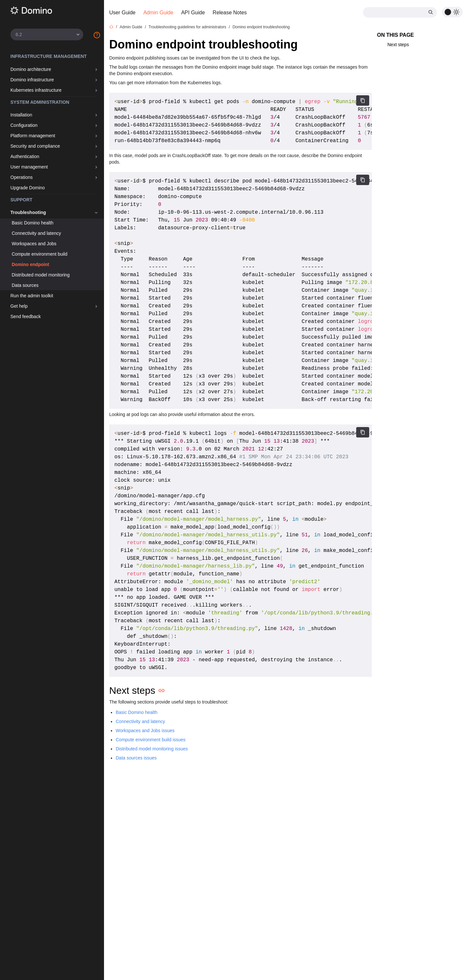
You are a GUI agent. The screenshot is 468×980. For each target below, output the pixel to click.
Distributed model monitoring (41, 275)
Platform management (33, 136)
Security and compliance (35, 146)
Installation (21, 115)
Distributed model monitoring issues (152, 749)
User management (29, 167)
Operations (21, 177)
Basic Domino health (32, 223)
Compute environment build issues (151, 740)
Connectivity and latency (36, 233)
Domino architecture (31, 69)
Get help (19, 306)
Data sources (25, 285)
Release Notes (230, 13)
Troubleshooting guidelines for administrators (187, 27)
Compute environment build (39, 254)
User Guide (122, 13)
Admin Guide (158, 13)
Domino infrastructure (32, 80)
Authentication (25, 156)
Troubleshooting (28, 212)
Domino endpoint (30, 264)
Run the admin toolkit (32, 296)
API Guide (193, 13)
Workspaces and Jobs (34, 244)
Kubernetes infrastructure (36, 90)
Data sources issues (136, 758)
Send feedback (26, 316)
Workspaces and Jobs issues (145, 731)
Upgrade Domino (28, 188)
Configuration (24, 125)
